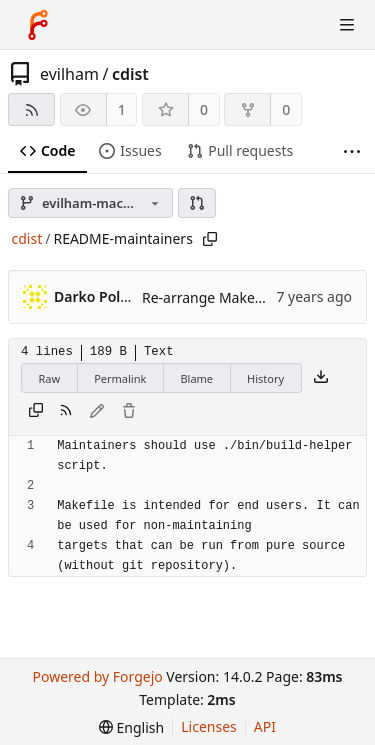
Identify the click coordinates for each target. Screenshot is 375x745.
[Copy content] (36, 412)
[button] (197, 203)
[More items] (352, 151)
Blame (196, 378)
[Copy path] (210, 239)
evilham (69, 74)
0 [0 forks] (286, 109)
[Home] (38, 25)
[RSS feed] (31, 109)
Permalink (120, 378)
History (265, 378)
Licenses (209, 726)
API (265, 726)
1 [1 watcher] (122, 109)
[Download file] (321, 378)
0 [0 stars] (204, 109)
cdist (130, 74)
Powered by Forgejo (97, 676)
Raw (50, 378)
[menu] (131, 727)
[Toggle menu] (347, 25)
